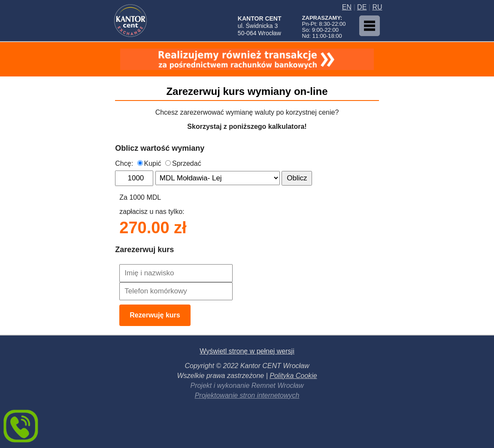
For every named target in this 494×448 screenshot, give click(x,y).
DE (362, 7)
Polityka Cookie (293, 376)
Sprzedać (183, 163)
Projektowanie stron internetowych (247, 395)
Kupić (149, 163)
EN (347, 7)
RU (377, 7)
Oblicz (297, 178)
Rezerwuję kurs (155, 315)
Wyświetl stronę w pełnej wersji (247, 351)
